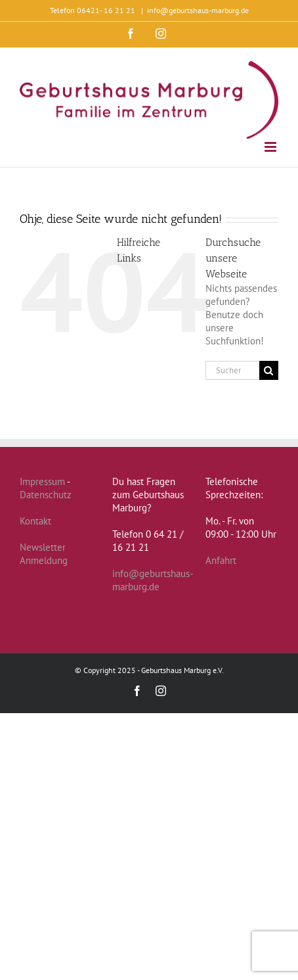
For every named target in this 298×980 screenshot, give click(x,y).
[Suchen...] (232, 370)
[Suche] (269, 370)
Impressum (42, 481)
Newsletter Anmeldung (44, 554)
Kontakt (35, 521)
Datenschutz (46, 495)
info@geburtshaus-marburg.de (198, 10)
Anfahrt (221, 560)
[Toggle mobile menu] (271, 147)
